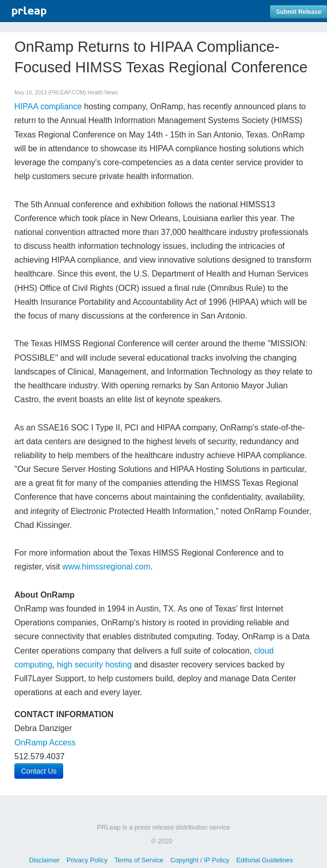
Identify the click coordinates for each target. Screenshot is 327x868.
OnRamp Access (45, 743)
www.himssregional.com (106, 567)
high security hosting (94, 665)
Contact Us (39, 771)
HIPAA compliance (48, 106)
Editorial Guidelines (264, 860)
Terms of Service (139, 860)
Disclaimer (44, 860)
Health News (102, 93)
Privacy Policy (87, 860)
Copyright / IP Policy (200, 860)
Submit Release (299, 12)
